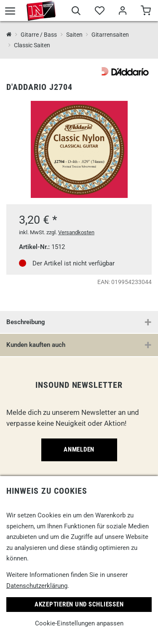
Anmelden (79, 449)
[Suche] (76, 12)
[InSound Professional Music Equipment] (9, 35)
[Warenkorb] (146, 12)
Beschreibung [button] (26, 322)
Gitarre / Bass (39, 35)
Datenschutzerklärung (37, 586)
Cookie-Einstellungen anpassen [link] (79, 623)
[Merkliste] (99, 12)
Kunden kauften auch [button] (36, 345)
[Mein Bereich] (122, 12)
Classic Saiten (32, 45)
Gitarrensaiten (110, 35)
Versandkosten (76, 232)
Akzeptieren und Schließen (79, 604)
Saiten (74, 35)
